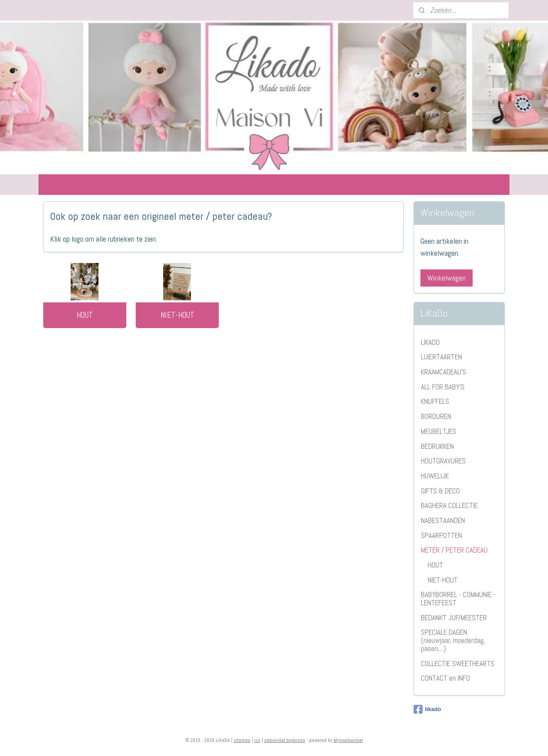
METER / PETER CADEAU (454, 550)
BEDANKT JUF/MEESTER (454, 618)
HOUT (85, 315)
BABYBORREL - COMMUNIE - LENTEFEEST (458, 599)
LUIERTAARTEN (441, 357)
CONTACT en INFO (445, 678)
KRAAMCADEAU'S (444, 372)
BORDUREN (436, 416)
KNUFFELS (435, 401)
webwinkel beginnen (285, 740)
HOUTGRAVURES (443, 461)
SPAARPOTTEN (441, 535)
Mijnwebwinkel (348, 740)
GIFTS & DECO (440, 491)
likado (427, 709)
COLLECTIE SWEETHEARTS (458, 663)
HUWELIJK (435, 476)
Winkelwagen (447, 278)
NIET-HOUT (177, 315)
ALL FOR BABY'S (443, 387)
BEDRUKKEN (437, 446)
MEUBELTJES (439, 431)
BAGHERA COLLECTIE (449, 505)
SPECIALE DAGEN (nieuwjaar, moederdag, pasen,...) (453, 640)
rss (257, 740)
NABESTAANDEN (443, 520)
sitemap (242, 740)
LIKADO (430, 342)
